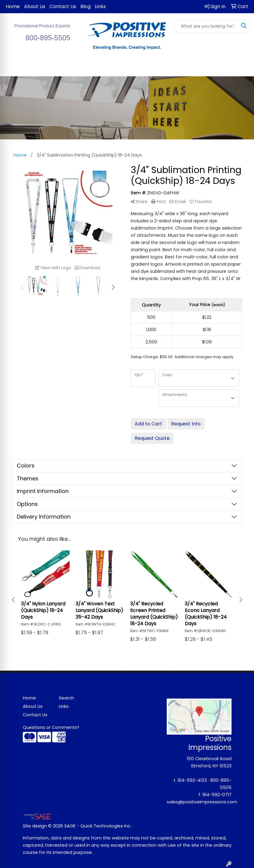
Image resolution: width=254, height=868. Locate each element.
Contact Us (63, 6)
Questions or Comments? (51, 727)
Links (100, 6)
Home (13, 6)
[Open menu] (242, 68)
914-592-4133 (192, 780)
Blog (85, 6)
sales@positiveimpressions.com (202, 802)
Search (66, 698)
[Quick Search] (205, 26)
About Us (35, 6)
